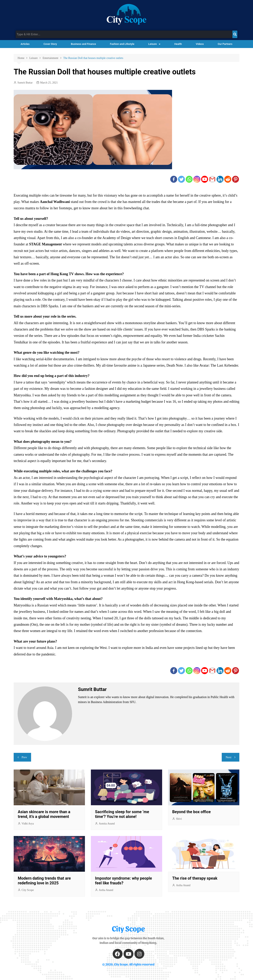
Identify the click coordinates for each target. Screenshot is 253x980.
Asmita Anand (107, 824)
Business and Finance (83, 44)
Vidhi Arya (28, 824)
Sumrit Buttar (25, 83)
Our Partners (225, 44)
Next (229, 757)
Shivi (179, 819)
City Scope (28, 890)
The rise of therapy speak (195, 878)
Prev (24, 757)
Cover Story (50, 44)
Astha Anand (106, 890)
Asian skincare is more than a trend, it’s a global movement (44, 814)
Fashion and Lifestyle (122, 44)
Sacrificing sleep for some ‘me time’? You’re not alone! (122, 814)
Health (178, 44)
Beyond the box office (191, 812)
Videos (200, 44)
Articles (25, 44)
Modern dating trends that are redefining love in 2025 (44, 881)
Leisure (154, 44)
